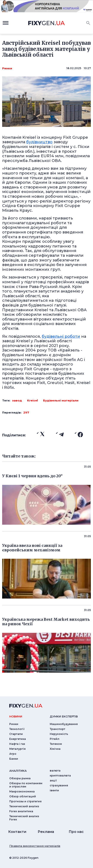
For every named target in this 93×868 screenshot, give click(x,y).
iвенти (54, 790)
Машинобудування (64, 724)
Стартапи (16, 734)
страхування (59, 785)
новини (16, 716)
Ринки (7, 68)
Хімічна (55, 749)
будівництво (39, 142)
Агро (13, 754)
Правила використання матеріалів (35, 846)
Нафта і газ (17, 744)
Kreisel (33, 400)
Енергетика (18, 739)
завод (17, 400)
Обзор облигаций (23, 796)
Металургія (17, 749)
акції (53, 780)
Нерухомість (59, 734)
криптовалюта (60, 775)
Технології (17, 729)
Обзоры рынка (20, 778)
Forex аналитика (21, 811)
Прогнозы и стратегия (25, 801)
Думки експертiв (64, 716)
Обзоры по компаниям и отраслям (26, 785)
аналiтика (18, 771)
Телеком (56, 744)
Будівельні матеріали (61, 400)
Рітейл (55, 739)
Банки (14, 759)
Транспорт (57, 729)
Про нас (76, 832)
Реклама (46, 832)
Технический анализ (24, 806)
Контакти (17, 832)
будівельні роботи (61, 336)
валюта (55, 771)
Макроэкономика (22, 791)
